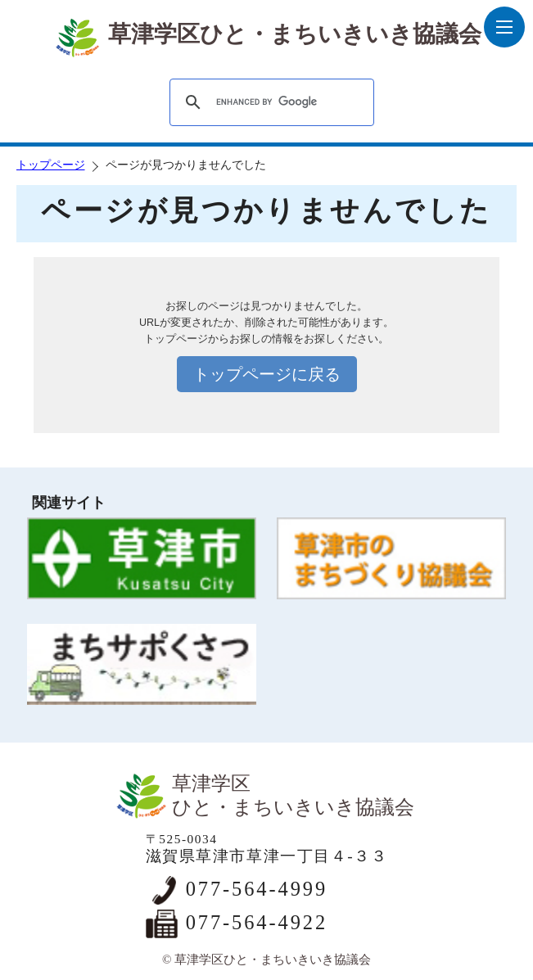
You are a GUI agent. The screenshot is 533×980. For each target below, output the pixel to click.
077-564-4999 (257, 889)
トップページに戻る (267, 374)
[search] (269, 102)
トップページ (51, 165)
